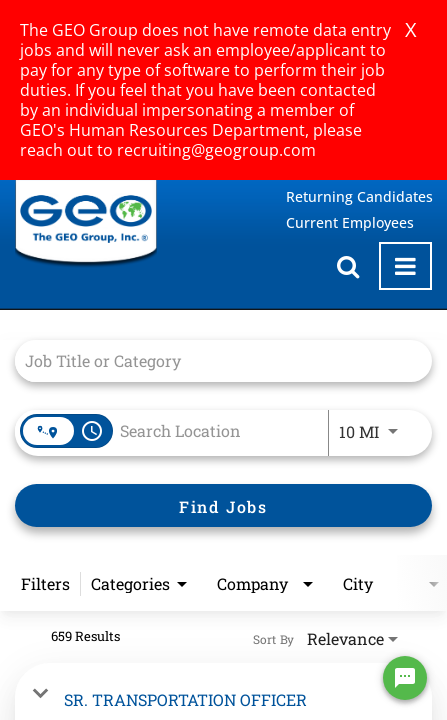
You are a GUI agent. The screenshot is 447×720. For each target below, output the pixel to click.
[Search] (223, 505)
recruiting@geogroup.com (216, 150)
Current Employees (350, 222)
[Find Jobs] (223, 505)
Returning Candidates (359, 196)
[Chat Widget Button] (405, 678)
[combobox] (213, 360)
